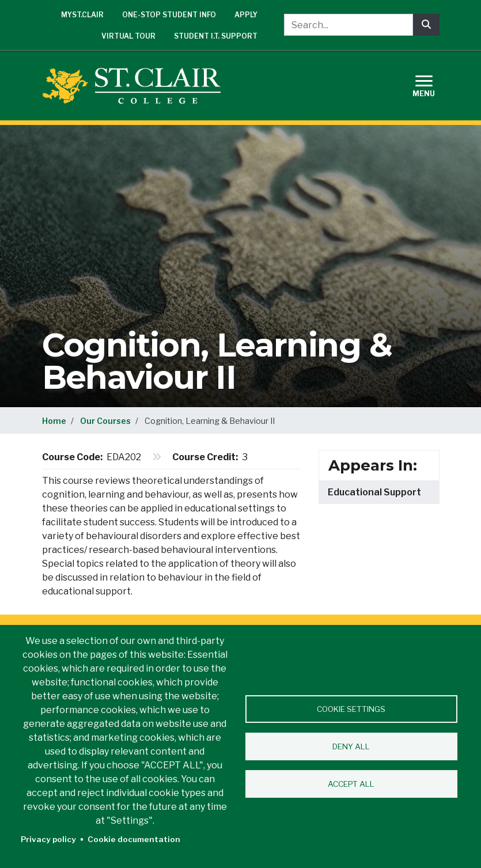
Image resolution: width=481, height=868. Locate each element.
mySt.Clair (82, 15)
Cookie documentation (134, 839)
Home (54, 421)
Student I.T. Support (216, 36)
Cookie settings (351, 709)
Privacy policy (48, 839)
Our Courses (105, 421)
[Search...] (349, 25)
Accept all (351, 784)
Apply (246, 15)
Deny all (351, 746)
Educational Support (374, 492)
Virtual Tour (128, 36)
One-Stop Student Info (169, 15)
